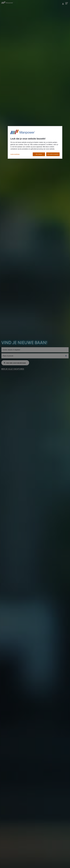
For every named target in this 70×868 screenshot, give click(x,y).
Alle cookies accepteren (53, 154)
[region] (35, 142)
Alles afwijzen (39, 154)
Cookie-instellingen (15, 154)
